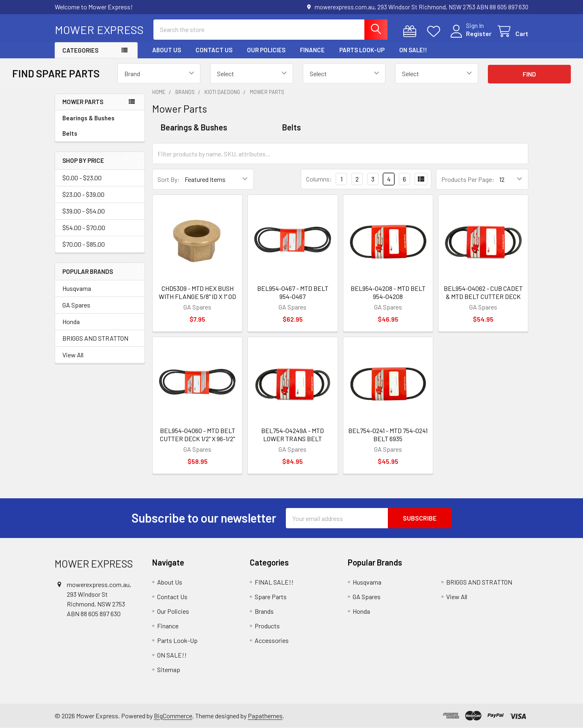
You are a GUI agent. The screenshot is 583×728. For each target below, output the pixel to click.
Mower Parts (83, 102)
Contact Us (214, 50)
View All (73, 355)
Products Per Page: (468, 179)
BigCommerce (173, 716)
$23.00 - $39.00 (83, 194)
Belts (70, 133)
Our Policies (266, 50)
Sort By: (169, 179)
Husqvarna (77, 288)
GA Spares (76, 305)
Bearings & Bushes (88, 118)
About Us (167, 50)
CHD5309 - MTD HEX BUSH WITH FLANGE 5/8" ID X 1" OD (197, 292)
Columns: (319, 179)
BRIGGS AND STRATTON (95, 338)
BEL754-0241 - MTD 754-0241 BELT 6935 (388, 434)
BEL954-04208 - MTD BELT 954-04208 (388, 292)
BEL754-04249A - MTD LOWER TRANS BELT (293, 434)
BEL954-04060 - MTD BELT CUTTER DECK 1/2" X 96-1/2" (198, 434)
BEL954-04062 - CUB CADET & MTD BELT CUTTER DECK (483, 292)
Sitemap (169, 669)
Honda (71, 321)
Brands (264, 611)
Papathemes (265, 716)
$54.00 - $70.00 (84, 227)
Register (479, 33)
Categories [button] (80, 50)
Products (267, 626)
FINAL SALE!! (274, 582)
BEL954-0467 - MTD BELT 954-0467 (293, 292)
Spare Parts (271, 597)
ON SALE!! (413, 50)
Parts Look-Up (362, 50)
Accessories (272, 640)
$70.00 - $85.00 (84, 244)
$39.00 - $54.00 (84, 211)
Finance (312, 50)
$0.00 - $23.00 (82, 178)
